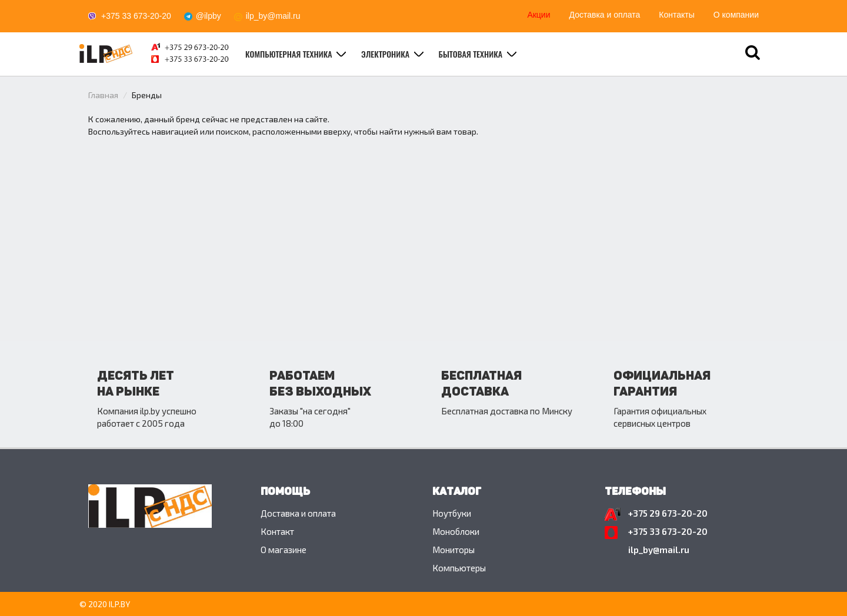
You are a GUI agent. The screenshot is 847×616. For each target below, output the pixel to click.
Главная (103, 95)
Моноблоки (456, 531)
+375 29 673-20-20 (668, 513)
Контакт (277, 531)
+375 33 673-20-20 (136, 16)
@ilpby (209, 16)
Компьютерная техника (290, 54)
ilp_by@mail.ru (273, 16)
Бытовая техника (472, 54)
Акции (538, 15)
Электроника (386, 54)
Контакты (676, 15)
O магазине (284, 550)
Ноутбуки (452, 513)
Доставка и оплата (605, 15)
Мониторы (453, 550)
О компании (736, 15)
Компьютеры (459, 568)
